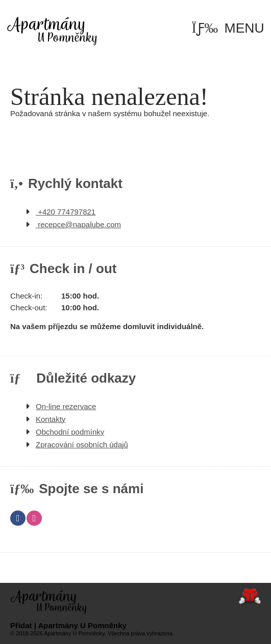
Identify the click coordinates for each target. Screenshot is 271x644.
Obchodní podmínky (70, 432)
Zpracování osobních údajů (82, 445)
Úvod (52, 31)
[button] (228, 28)
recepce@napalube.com (78, 224)
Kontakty (51, 419)
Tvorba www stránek (250, 596)
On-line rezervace (66, 406)
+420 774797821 (66, 212)
